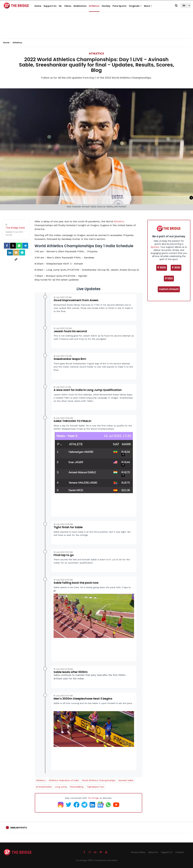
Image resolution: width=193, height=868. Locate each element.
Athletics (94, 6)
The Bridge (93, 798)
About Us (153, 852)
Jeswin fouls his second (70, 331)
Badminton (80, 6)
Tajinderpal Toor (95, 787)
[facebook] (7, 246)
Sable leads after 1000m (71, 672)
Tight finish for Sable (68, 527)
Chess (68, 6)
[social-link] (16, 259)
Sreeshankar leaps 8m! (70, 359)
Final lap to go (64, 555)
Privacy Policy (138, 852)
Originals (135, 6)
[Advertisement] (96, 29)
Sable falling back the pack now (76, 583)
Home (38, 6)
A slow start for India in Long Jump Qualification (88, 390)
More (148, 6)
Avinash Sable (126, 780)
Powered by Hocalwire (106, 860)
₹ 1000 (169, 278)
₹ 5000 (162, 268)
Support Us (50, 6)
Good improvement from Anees (76, 300)
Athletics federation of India (64, 780)
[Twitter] (13, 246)
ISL (60, 6)
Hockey (106, 6)
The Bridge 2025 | (85, 860)
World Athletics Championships (99, 780)
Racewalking (77, 787)
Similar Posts (18, 828)
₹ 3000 (176, 268)
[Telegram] (25, 246)
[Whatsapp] (19, 246)
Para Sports (119, 6)
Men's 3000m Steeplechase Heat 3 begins (83, 699)
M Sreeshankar (44, 787)
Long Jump (61, 787)
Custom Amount (169, 289)
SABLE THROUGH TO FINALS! (73, 421)
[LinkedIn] (10, 253)
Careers (180, 852)
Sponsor (155, 247)
